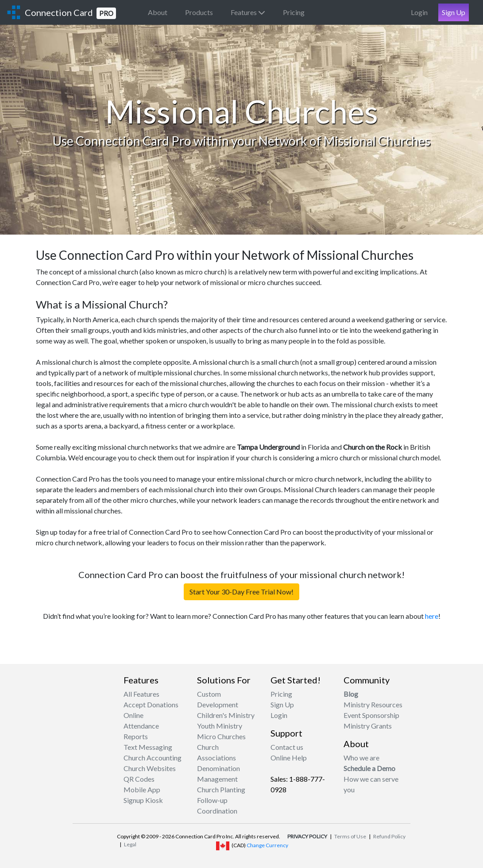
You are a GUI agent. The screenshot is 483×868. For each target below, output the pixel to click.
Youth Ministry (220, 726)
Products (199, 12)
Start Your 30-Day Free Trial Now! (241, 592)
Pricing (294, 12)
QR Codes (139, 779)
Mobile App (142, 789)
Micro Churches (221, 736)
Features (248, 12)
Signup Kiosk (143, 800)
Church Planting (221, 789)
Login (419, 12)
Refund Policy (389, 836)
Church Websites (150, 768)
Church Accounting (153, 758)
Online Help (289, 758)
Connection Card (70, 13)
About (158, 12)
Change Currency (267, 845)
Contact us (287, 747)
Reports (136, 736)
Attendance (141, 726)
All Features (141, 694)
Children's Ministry (226, 715)
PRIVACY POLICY (307, 836)
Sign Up (454, 12)
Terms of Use (350, 836)
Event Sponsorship (371, 715)
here (432, 616)
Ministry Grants (368, 726)
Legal (130, 844)
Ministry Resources (373, 704)
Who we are (361, 758)
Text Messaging (148, 747)
